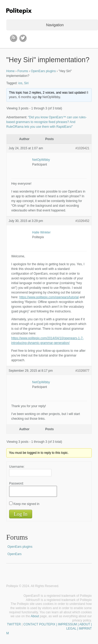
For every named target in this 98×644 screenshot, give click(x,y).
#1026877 (82, 371)
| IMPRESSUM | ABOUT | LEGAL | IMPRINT (74, 626)
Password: (16, 483)
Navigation (55, 25)
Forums (23, 71)
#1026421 (82, 148)
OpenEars (15, 554)
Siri (26, 83)
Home (10, 71)
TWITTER (14, 624)
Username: (17, 467)
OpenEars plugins (43, 71)
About (35, 616)
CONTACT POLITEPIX (39, 624)
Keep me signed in (26, 504)
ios (20, 83)
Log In (21, 514)
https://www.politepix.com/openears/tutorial (49, 297)
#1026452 (82, 221)
